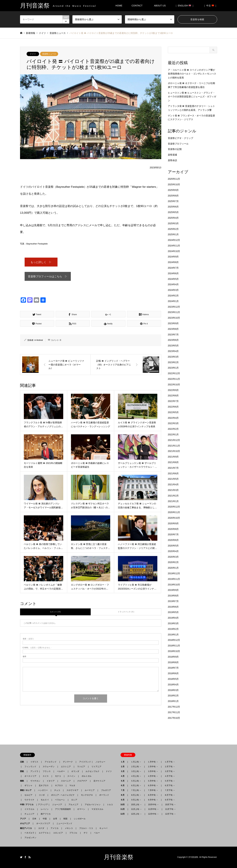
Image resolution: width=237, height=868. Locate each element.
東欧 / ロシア (27, 790)
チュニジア (29, 814)
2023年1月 (173, 368)
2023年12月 (174, 307)
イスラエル (29, 809)
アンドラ (33, 771)
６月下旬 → (170, 785)
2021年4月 (173, 484)
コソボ (42, 795)
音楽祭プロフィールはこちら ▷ (48, 277)
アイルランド (51, 762)
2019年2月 (173, 629)
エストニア (66, 767)
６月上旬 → (136, 785)
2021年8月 (173, 462)
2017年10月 (174, 718)
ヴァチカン (35, 781)
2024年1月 (173, 301)
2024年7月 (173, 268)
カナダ (41, 828)
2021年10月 (174, 451)
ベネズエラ (28, 833)
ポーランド (104, 795)
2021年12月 (174, 440)
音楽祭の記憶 (175, 149)
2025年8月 (173, 196)
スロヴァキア (72, 790)
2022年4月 (173, 418)
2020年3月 (173, 557)
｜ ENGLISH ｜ (185, 6)
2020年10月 (174, 518)
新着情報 (31, 33)
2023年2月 (173, 362)
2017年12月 (174, 707)
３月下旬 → (170, 771)
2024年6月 (173, 273)
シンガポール (80, 819)
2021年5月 (173, 479)
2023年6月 (173, 340)
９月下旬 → (170, 800)
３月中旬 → (153, 771)
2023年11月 (174, 312)
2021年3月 (173, 490)
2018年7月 (173, 668)
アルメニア (73, 805)
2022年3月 (173, 423)
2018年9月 (173, 657)
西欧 (23, 771)
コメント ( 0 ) (55, 613)
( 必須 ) (28, 640)
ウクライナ (29, 800)
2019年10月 (174, 585)
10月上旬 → (136, 805)
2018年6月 (173, 673)
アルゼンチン (29, 838)
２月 (124, 767)
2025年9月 (173, 190)
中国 (45, 819)
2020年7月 (173, 534)
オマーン (81, 809)
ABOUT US (161, 6)
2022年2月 (173, 429)
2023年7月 (173, 335)
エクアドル (43, 833)
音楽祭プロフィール (178, 144)
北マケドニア (99, 781)
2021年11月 (174, 446)
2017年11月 (174, 712)
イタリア (51, 781)
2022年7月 (173, 401)
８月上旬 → (136, 795)
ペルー (97, 833)
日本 (34, 819)
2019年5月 (173, 612)
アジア (24, 819)
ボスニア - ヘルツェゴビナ (63, 795)
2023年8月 (173, 329)
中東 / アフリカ (28, 805)
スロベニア (66, 781)
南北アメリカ (27, 828)
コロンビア (58, 833)
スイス (46, 776)
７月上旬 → (136, 790)
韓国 (65, 819)
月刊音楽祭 (119, 857)
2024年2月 (173, 296)
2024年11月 (174, 246)
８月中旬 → (153, 795)
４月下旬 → (170, 776)
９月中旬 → (153, 800)
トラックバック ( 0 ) (126, 613)
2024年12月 (174, 240)
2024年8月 (173, 262)
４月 (124, 776)
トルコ (110, 805)
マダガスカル (96, 809)
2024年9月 (173, 257)
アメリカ (55, 828)
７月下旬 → (170, 790)
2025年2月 (173, 229)
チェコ (57, 790)
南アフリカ (46, 814)
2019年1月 (173, 635)
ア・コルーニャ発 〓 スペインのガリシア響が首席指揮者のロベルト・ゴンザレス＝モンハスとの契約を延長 (192, 74)
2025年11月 (174, 179)
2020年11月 (174, 512)
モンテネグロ (87, 795)
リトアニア (96, 767)
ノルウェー (100, 762)
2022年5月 (173, 412)
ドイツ (33, 54)
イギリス (34, 762)
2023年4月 (173, 351)
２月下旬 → (170, 767)
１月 (124, 762)
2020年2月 (173, 562)
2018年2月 (173, 696)
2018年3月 (173, 690)
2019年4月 (173, 618)
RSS (30, 857)
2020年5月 (173, 546)
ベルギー (61, 771)
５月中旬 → (153, 781)
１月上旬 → (136, 762)
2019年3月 (173, 623)
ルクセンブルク (92, 771)
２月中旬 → (153, 767)
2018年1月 (173, 701)
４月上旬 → (136, 776)
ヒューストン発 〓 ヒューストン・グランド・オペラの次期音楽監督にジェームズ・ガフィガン (192, 97)
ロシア (74, 800)
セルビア (28, 795)
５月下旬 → (170, 781)
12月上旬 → (136, 814)
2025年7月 (173, 201)
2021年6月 (173, 473)
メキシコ (69, 828)
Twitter (21, 857)
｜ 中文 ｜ (210, 6)
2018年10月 (174, 651)
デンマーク (68, 762)
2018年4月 (173, 685)
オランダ (75, 771)
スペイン (71, 776)
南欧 (23, 781)
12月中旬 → (153, 814)
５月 (124, 781)
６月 (124, 785)
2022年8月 (173, 396)
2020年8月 (173, 529)
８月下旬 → (170, 795)
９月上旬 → (136, 800)
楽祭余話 (172, 160)
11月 (124, 809)
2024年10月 (174, 251)
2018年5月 (173, 679)
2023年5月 (173, 346)
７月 (124, 790)
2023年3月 (173, 357)
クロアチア (82, 781)
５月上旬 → (136, 781)
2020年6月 (173, 540)
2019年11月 (174, 579)
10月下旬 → (171, 805)
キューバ (103, 828)
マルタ (72, 785)
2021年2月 (173, 496)
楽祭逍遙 (172, 155)
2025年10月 (174, 184)
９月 (124, 800)
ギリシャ (28, 785)
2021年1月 (173, 501)
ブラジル (73, 833)
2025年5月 (173, 212)
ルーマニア (90, 790)
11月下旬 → (171, 809)
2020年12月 (174, 507)
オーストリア (30, 776)
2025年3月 (173, 223)
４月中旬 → (153, 776)
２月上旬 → (136, 767)
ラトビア (81, 767)
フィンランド (30, 767)
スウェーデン (49, 767)
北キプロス (44, 785)
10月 (124, 805)
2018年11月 (174, 646)
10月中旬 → (153, 805)
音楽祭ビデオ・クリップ (181, 138)
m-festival (39, 341)
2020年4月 (173, 551)
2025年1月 (173, 234)
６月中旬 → (153, 785)
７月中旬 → (153, 790)
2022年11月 (174, 379)
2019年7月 (173, 601)
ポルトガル (87, 776)
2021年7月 (173, 468)
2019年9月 (173, 590)
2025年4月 (173, 218)
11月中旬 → (153, 809)
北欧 (23, 762)
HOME (119, 6)
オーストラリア (43, 823)
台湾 (55, 819)
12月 (124, 814)
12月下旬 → (171, 814)
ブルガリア (106, 790)
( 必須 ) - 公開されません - (37, 648)
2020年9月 (173, 523)
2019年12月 (174, 573)
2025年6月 (173, 207)
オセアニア (26, 823)
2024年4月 (173, 284)
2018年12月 (174, 640)
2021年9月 (173, 457)
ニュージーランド (64, 823)
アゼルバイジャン (93, 805)
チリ (86, 833)
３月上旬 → (136, 771)
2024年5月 (173, 279)
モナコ (58, 776)
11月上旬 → (136, 809)
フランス (47, 771)
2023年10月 (174, 318)
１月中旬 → (153, 762)
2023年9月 (173, 323)
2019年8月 (173, 596)
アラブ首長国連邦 (63, 809)
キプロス (59, 785)
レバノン (45, 809)
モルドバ (45, 800)
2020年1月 (173, 568)
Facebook (25, 857)
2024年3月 (173, 290)
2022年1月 (173, 434)
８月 (124, 795)
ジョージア (57, 805)
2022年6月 (173, 407)
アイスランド (84, 762)
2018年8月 (173, 662)
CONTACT (137, 6)
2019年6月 (173, 607)
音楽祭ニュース (49, 54)
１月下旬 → (170, 762)
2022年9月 (173, 390)
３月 (124, 771)
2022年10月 (174, 385)
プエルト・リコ (86, 828)
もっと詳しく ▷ (41, 262)
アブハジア (43, 805)
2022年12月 (174, 373)
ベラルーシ (60, 800)
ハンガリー (43, 790)
